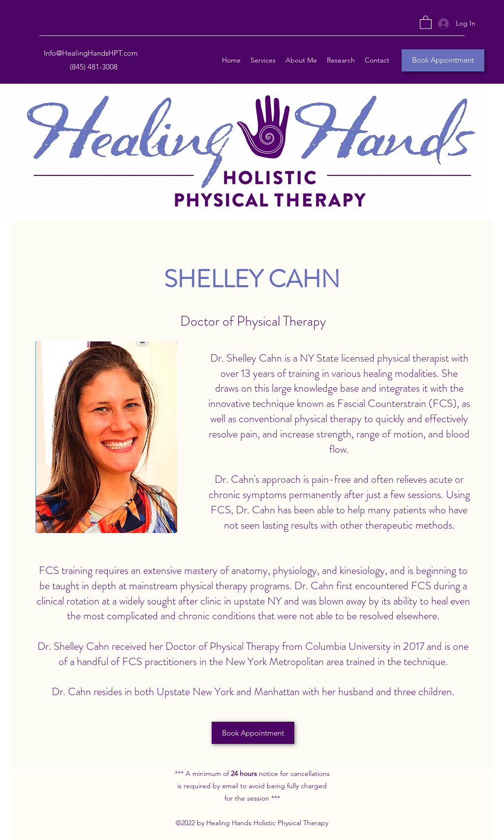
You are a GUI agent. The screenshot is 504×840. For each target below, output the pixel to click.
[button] (426, 22)
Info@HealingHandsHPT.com (91, 53)
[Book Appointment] (443, 60)
